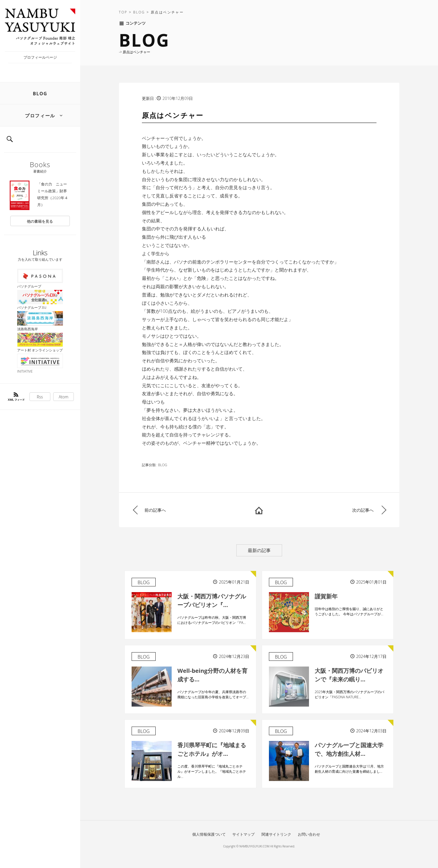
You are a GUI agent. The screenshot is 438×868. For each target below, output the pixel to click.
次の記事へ (363, 510)
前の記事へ (155, 510)
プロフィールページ (40, 57)
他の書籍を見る (40, 221)
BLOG (40, 94)
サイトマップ (243, 834)
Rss (40, 397)
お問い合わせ (309, 834)
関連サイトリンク (276, 834)
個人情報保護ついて (209, 834)
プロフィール (40, 116)
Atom (64, 397)
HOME (259, 510)
